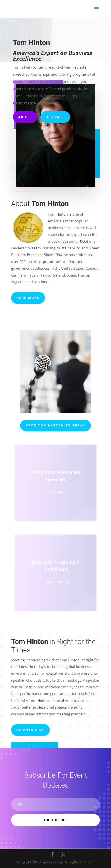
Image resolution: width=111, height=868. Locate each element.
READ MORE (28, 298)
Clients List (30, 730)
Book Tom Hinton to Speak (55, 425)
